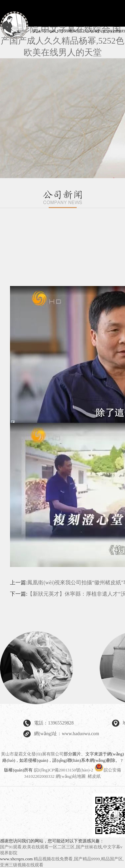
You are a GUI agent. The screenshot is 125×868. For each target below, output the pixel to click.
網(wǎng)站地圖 (71, 776)
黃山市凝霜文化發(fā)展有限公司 (32, 754)
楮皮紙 (94, 776)
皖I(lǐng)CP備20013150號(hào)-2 (64, 770)
